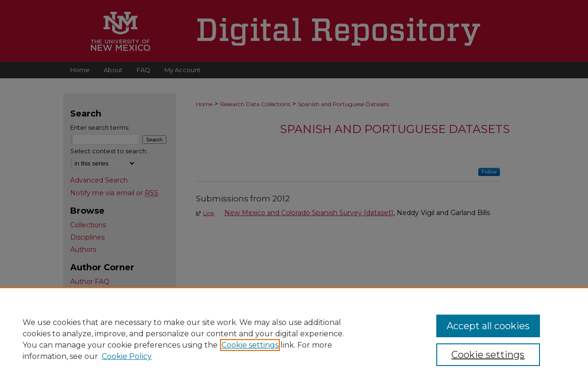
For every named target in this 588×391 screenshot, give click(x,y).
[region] (294, 339)
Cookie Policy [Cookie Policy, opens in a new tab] (127, 356)
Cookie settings (250, 345)
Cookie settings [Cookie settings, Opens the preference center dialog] (488, 355)
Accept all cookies (488, 326)
